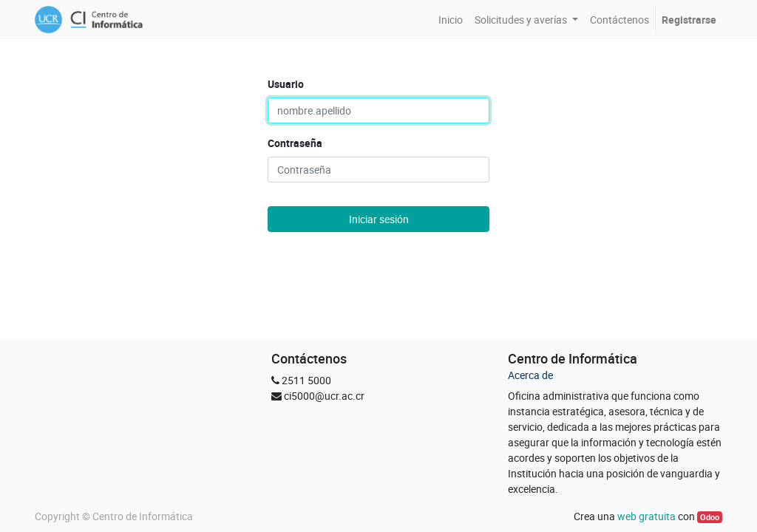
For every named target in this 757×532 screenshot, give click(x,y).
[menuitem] (451, 20)
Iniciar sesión (379, 219)
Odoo (710, 517)
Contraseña (295, 143)
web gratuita (646, 516)
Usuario (286, 84)
